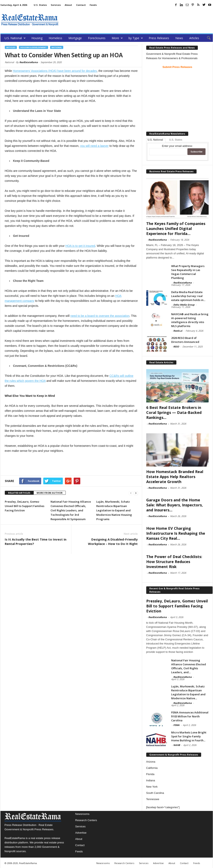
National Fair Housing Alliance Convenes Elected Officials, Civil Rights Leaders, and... (189, 666)
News (179, 38)
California (152, 768)
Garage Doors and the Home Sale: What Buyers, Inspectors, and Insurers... (175, 505)
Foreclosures (97, 38)
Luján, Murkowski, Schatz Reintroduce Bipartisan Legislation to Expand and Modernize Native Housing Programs (114, 510)
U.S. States (40, 5)
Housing (37, 38)
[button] (207, 38)
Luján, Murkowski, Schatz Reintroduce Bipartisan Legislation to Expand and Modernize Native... (188, 692)
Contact (81, 5)
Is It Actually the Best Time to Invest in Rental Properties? (36, 541)
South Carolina (155, 793)
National (57, 47)
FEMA (176, 725)
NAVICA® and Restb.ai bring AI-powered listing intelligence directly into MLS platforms (190, 320)
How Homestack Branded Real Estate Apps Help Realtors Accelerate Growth (175, 477)
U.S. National (15, 38)
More (117, 38)
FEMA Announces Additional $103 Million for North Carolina (190, 716)
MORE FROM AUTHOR (50, 493)
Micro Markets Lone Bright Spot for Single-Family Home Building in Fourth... (189, 736)
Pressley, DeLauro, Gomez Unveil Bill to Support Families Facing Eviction (25, 506)
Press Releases (159, 38)
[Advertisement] (137, 20)
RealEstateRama (29, 62)
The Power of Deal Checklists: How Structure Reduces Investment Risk (174, 562)
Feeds (93, 5)
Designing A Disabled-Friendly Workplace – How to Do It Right (113, 541)
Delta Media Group (184, 305)
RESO (176, 347)
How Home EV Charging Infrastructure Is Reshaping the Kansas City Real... (176, 533)
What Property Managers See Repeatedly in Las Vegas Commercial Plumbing (188, 272)
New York (152, 787)
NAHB (177, 745)
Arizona (151, 762)
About (68, 5)
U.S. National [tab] (155, 140)
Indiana (151, 780)
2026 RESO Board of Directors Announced (185, 340)
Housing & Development (33, 47)
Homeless (55, 38)
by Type (136, 38)
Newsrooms (82, 814)
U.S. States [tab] (176, 140)
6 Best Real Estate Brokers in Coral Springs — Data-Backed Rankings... (174, 412)
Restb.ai (178, 331)
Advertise (81, 833)
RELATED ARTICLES (19, 493)
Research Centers (86, 820)
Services (56, 5)
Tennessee (153, 799)
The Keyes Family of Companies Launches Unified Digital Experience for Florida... (176, 229)
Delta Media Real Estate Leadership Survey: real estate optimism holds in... (188, 296)
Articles (194, 38)
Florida (150, 774)
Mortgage (75, 38)
